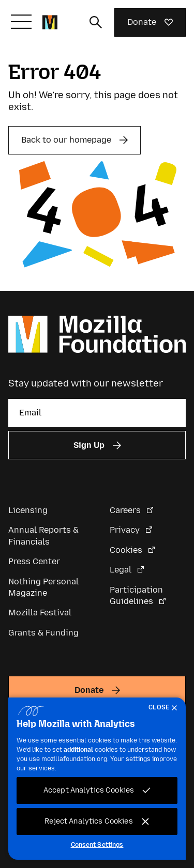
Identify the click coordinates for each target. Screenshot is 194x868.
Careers (126, 510)
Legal (122, 570)
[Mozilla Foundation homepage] (50, 22)
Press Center (34, 561)
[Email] (97, 413)
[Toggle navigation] (21, 22)
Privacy (126, 530)
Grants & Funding (43, 633)
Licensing (28, 510)
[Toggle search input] (96, 22)
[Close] (165, 708)
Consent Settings (97, 845)
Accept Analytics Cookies (89, 790)
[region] (97, 779)
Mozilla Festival (40, 613)
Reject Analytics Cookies (88, 821)
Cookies (127, 550)
